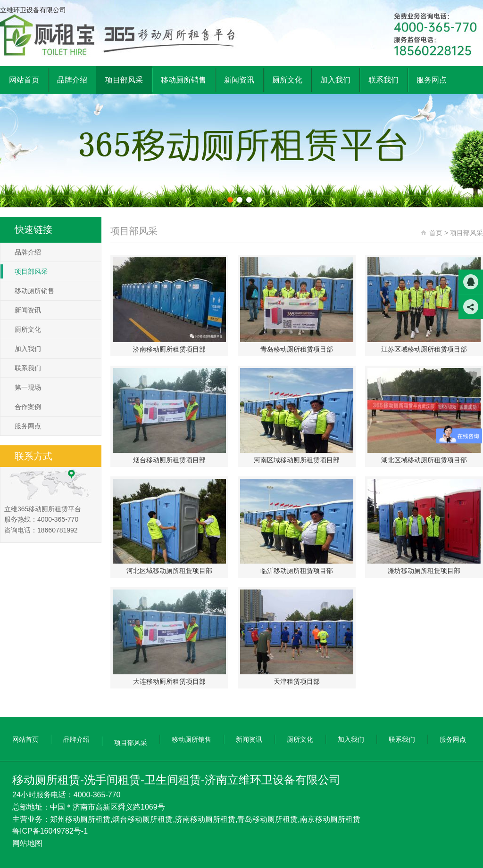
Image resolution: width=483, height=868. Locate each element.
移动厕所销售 (34, 291)
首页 (436, 233)
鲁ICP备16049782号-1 (50, 831)
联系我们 (28, 368)
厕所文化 (28, 329)
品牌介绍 (28, 252)
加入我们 (28, 349)
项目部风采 (31, 271)
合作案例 (28, 407)
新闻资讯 (28, 310)
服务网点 (28, 426)
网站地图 (27, 843)
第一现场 (28, 387)
